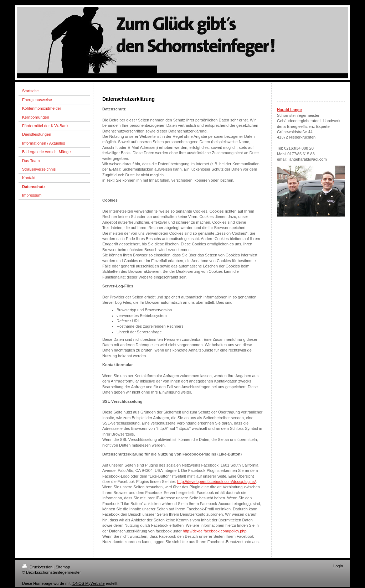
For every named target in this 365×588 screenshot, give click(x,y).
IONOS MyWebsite (88, 583)
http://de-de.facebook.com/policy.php (215, 531)
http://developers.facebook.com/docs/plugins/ (216, 482)
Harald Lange (289, 110)
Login (338, 566)
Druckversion (38, 567)
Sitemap (63, 567)
